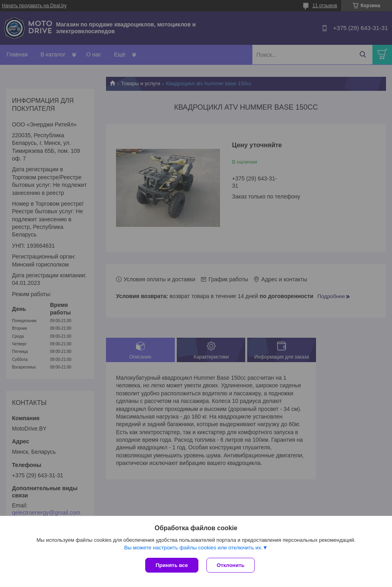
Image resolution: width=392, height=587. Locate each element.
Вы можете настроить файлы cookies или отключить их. (193, 548)
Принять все (172, 565)
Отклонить (231, 565)
